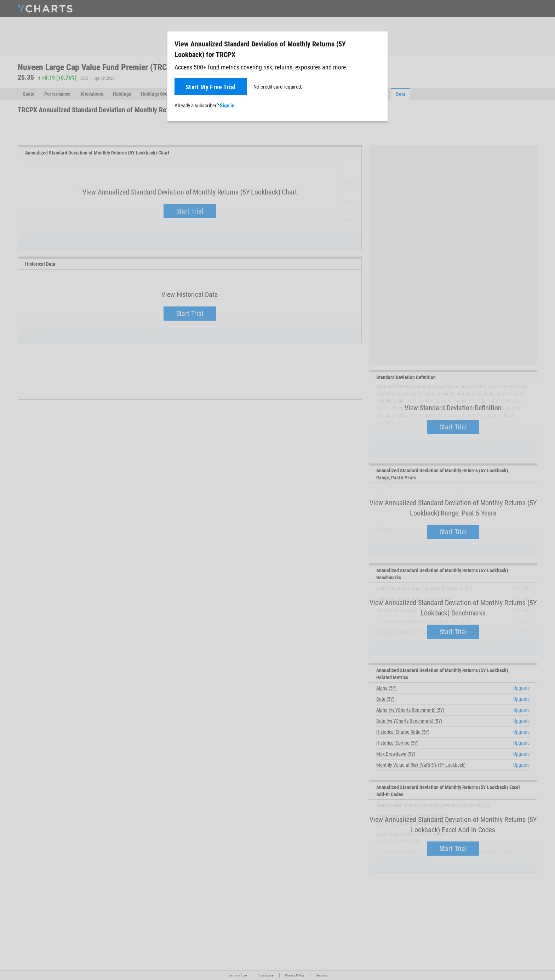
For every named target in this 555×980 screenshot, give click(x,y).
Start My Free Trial (211, 87)
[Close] (379, 43)
